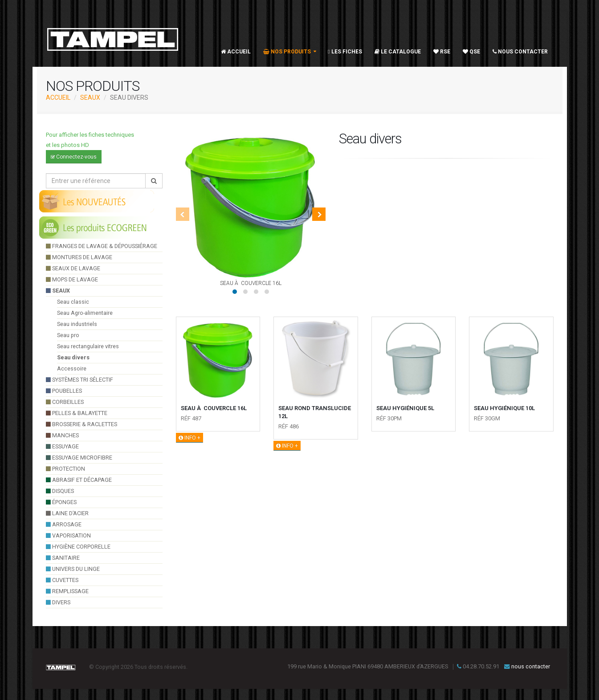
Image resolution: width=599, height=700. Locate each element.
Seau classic (73, 302)
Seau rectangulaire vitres (88, 346)
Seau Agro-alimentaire (85, 313)
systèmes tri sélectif (79, 380)
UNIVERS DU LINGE (73, 569)
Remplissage (67, 591)
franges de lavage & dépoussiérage (102, 246)
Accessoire (72, 368)
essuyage (62, 446)
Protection (65, 469)
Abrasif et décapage (79, 480)
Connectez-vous (74, 157)
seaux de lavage (73, 268)
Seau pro (68, 335)
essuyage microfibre (79, 458)
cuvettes (62, 580)
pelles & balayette (77, 413)
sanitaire (63, 558)
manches (62, 435)
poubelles (64, 391)
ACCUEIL (58, 98)
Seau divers (73, 357)
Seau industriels (77, 324)
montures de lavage (79, 257)
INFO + (189, 438)
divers (58, 602)
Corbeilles (65, 402)
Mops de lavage (72, 279)
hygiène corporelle (78, 547)
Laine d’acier (67, 513)
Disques (60, 491)
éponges (61, 502)
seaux (90, 98)
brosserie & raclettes (81, 424)
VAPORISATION (68, 535)
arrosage (64, 524)
